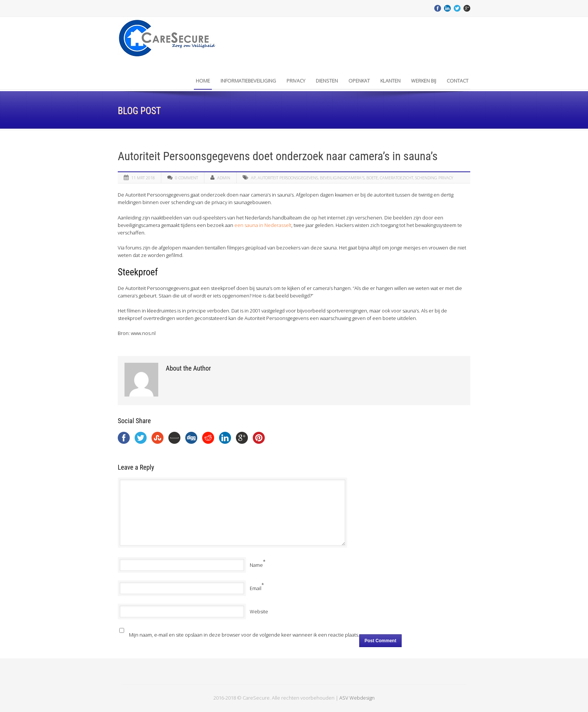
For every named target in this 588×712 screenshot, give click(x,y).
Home (203, 81)
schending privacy (434, 178)
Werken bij (424, 81)
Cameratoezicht (397, 178)
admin (224, 178)
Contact (457, 81)
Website (259, 611)
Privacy (296, 81)
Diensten (327, 81)
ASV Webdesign (357, 698)
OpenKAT (359, 81)
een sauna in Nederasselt (263, 225)
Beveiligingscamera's (342, 178)
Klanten (390, 81)
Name (256, 565)
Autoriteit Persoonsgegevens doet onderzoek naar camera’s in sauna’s (278, 156)
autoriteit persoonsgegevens (288, 178)
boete (372, 178)
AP (253, 178)
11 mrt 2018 (143, 178)
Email (256, 588)
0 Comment (187, 178)
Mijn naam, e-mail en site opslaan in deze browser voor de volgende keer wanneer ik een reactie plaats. (244, 635)
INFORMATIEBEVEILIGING (248, 81)
